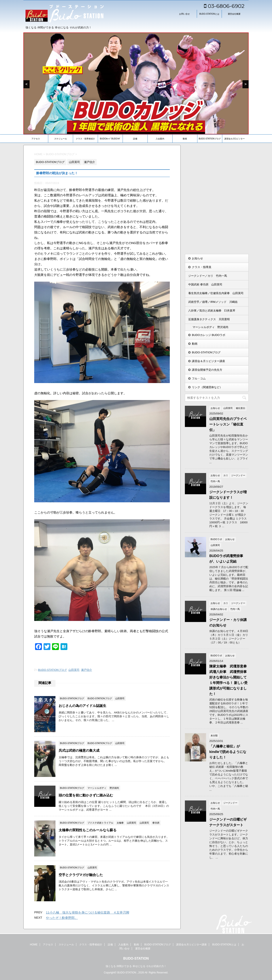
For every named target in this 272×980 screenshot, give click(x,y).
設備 (135, 139)
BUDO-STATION (136, 958)
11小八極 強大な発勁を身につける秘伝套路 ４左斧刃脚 (88, 912)
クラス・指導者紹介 (85, 139)
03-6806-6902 (224, 6)
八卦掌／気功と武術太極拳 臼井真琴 (212, 311)
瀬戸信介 (86, 670)
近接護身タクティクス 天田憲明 (209, 319)
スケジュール (61, 139)
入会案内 (160, 139)
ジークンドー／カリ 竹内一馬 (208, 276)
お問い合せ (184, 14)
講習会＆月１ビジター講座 (208, 361)
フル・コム (199, 378)
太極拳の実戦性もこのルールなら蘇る (88, 830)
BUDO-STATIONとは (209, 14)
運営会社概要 (234, 14)
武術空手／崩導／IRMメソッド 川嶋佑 (213, 302)
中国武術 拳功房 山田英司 (205, 284)
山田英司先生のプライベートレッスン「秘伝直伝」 (228, 424)
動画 (185, 139)
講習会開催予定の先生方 (207, 370)
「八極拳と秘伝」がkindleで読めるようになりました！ (228, 752)
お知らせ (197, 258)
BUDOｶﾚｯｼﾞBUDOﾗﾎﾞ (110, 139)
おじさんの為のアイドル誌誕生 (82, 706)
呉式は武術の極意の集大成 (79, 750)
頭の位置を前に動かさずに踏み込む (86, 795)
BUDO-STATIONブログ (210, 139)
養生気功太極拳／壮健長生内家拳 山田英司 (216, 293)
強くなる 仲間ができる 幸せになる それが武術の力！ (136, 966)
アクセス (36, 139)
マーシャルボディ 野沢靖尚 (210, 327)
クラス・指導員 (202, 267)
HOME (34, 944)
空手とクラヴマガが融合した (81, 875)
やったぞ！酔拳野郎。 (62, 918)
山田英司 (74, 670)
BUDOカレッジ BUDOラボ (209, 335)
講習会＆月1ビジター (235, 139)
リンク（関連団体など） (207, 387)
